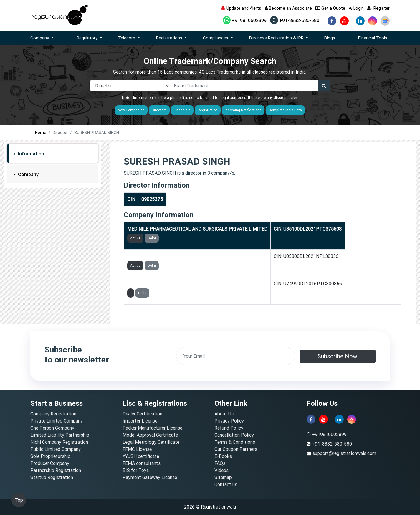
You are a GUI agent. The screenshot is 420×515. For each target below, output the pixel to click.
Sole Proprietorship (50, 456)
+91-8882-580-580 (295, 20)
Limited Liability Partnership (60, 435)
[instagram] (373, 21)
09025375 (152, 199)
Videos (221, 470)
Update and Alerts (241, 8)
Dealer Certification (142, 414)
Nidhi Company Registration (59, 442)
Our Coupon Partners (236, 449)
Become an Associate (288, 8)
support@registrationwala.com (344, 453)
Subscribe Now (337, 356)
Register (378, 8)
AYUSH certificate (141, 456)
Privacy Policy (229, 421)
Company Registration (53, 414)
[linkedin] (360, 21)
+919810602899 (245, 20)
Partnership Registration (56, 470)
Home (41, 133)
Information (30, 154)
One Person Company (52, 428)
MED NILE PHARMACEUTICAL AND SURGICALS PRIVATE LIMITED (197, 229)
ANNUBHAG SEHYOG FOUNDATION (164, 256)
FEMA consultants (142, 463)
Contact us (226, 484)
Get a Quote (330, 8)
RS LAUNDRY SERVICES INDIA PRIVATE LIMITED (179, 284)
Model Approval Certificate (150, 435)
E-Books (223, 456)
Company (28, 174)
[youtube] (344, 21)
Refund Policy (229, 428)
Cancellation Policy (234, 435)
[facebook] (332, 21)
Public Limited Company (56, 449)
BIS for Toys (136, 470)
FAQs (220, 463)
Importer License (140, 421)
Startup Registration (52, 477)
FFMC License (137, 449)
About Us (224, 414)
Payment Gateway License (150, 477)
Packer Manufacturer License (152, 428)
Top (19, 500)
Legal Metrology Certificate (151, 442)
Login (356, 8)
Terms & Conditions (235, 442)
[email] (236, 356)
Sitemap (223, 477)
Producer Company (50, 463)
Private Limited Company (57, 421)
